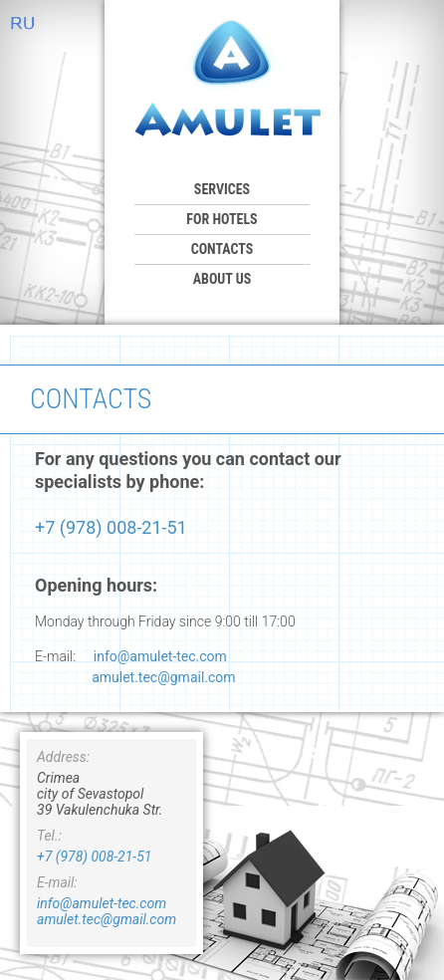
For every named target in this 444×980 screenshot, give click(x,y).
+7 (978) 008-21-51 (111, 527)
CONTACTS (222, 249)
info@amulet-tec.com (160, 656)
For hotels (222, 219)
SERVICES (222, 189)
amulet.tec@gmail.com (163, 677)
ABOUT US (222, 279)
